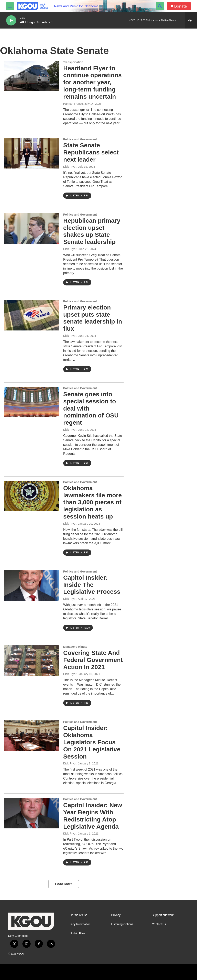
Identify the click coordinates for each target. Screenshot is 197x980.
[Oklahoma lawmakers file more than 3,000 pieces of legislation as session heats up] (32, 496)
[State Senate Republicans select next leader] (32, 153)
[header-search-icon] (160, 6)
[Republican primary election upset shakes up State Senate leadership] (32, 228)
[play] (11, 20)
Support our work (163, 915)
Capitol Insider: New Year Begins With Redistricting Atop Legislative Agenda (93, 816)
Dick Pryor (70, 167)
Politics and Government (80, 139)
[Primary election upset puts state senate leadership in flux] (32, 315)
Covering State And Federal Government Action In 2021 (93, 660)
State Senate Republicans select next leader (91, 152)
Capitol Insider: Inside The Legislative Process (92, 585)
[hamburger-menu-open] (10, 6)
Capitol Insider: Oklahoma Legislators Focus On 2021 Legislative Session (92, 742)
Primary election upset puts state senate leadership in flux (93, 318)
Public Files (78, 933)
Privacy (116, 915)
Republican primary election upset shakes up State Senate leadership (92, 231)
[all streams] (191, 20)
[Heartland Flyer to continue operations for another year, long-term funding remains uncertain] (32, 76)
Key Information (81, 924)
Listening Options (122, 924)
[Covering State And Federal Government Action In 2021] (32, 661)
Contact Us (159, 924)
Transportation (73, 62)
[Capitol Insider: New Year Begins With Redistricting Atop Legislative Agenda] (32, 813)
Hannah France (73, 104)
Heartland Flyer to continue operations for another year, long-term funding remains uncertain (92, 82)
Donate (180, 6)
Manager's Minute (75, 647)
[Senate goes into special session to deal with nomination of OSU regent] (32, 402)
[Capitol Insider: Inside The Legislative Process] (32, 585)
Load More (64, 884)
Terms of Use (79, 915)
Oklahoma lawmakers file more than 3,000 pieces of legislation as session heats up (92, 502)
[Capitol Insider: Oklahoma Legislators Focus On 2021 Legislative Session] (32, 736)
